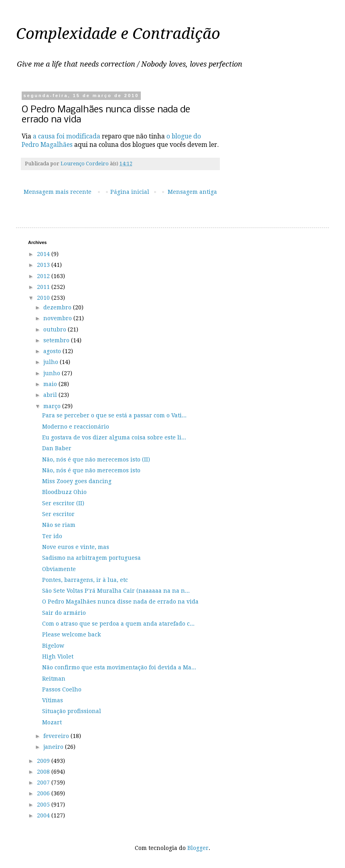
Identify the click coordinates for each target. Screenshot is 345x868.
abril (51, 395)
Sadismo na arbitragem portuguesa (91, 558)
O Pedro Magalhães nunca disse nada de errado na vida (120, 602)
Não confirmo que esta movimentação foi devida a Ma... (119, 667)
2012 (44, 276)
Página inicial (130, 192)
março (53, 406)
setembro (57, 340)
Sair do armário (64, 613)
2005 (44, 805)
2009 (44, 761)
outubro (56, 329)
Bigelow (53, 646)
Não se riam (59, 525)
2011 (44, 287)
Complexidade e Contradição (118, 34)
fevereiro (57, 736)
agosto (53, 351)
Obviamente (59, 569)
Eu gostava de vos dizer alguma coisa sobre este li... (114, 437)
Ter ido (52, 536)
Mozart (52, 722)
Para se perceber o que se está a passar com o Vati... (114, 415)
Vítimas (53, 700)
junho (53, 373)
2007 (44, 783)
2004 (44, 815)
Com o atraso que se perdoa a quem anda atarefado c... (118, 624)
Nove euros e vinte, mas (76, 547)
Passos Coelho (62, 689)
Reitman (54, 679)
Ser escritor (58, 514)
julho (52, 362)
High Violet (58, 657)
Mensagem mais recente (58, 192)
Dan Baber (57, 448)
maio (51, 384)
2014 (44, 254)
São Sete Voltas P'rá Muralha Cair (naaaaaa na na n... (116, 591)
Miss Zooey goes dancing (77, 481)
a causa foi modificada (67, 136)
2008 (44, 772)
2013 (44, 265)
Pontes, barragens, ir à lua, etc (85, 580)
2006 (44, 793)
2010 (44, 298)
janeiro (54, 747)
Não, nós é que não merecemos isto (91, 470)
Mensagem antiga (192, 192)
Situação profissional (72, 711)
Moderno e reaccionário (76, 427)
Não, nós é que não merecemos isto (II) (96, 459)
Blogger (198, 848)
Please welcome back (71, 634)
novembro (58, 318)
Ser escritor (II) (63, 503)
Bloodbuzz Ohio (64, 492)
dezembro (58, 307)
